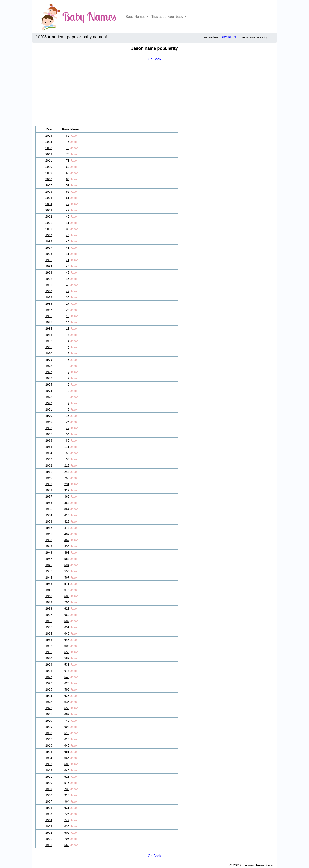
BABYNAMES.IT (229, 37)
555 (67, 571)
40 (68, 235)
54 (68, 434)
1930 (49, 658)
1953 (49, 521)
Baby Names (136, 17)
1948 (49, 553)
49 (68, 285)
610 (67, 733)
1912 (49, 770)
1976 (49, 378)
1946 (49, 565)
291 (67, 484)
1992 (49, 279)
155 (67, 453)
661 (67, 752)
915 (67, 795)
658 (67, 708)
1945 (49, 571)
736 (67, 789)
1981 (49, 347)
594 (67, 565)
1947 (49, 559)
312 (67, 490)
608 (67, 646)
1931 (49, 652)
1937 (49, 615)
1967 (49, 434)
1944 (49, 577)
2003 (49, 210)
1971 (49, 409)
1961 (49, 472)
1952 (49, 528)
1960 (49, 478)
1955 (49, 509)
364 (67, 509)
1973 (49, 397)
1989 (49, 297)
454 (67, 546)
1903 (49, 826)
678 (67, 590)
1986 (49, 316)
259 (67, 478)
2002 (49, 217)
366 (67, 497)
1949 (49, 546)
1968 (49, 428)
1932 (49, 646)
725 (67, 814)
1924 (49, 696)
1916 (49, 745)
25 (68, 422)
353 (67, 503)
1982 (49, 341)
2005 (49, 198)
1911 (49, 777)
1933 (49, 640)
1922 (49, 708)
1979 (49, 360)
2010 (49, 167)
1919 (49, 727)
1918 (49, 733)
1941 (49, 590)
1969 (49, 422)
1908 (49, 795)
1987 (49, 310)
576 (67, 783)
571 (67, 584)
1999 (49, 235)
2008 (49, 179)
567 (67, 577)
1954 (49, 515)
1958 (49, 490)
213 (67, 465)
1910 (49, 783)
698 (67, 727)
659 (67, 652)
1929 (49, 665)
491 (67, 553)
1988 (49, 304)
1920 (49, 721)
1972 (49, 403)
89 (68, 441)
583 (67, 559)
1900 (49, 845)
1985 (49, 322)
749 (67, 721)
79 (68, 148)
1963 (49, 459)
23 (68, 310)
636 (67, 702)
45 (68, 273)
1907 (49, 801)
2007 (49, 185)
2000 (49, 229)
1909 (49, 789)
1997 (49, 248)
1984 (49, 329)
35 (68, 297)
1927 (49, 677)
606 (67, 596)
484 (67, 534)
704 (67, 602)
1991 (49, 285)
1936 (49, 621)
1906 (49, 808)
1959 (49, 484)
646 (67, 677)
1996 (49, 254)
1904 (49, 820)
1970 (49, 416)
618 (67, 777)
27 (68, 304)
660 (67, 615)
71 (68, 161)
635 (67, 826)
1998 (49, 241)
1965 (49, 447)
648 (67, 633)
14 (68, 322)
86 (68, 136)
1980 (49, 353)
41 (68, 223)
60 (68, 179)
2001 (49, 223)
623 (67, 609)
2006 (49, 192)
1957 (49, 497)
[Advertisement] (154, 94)
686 (67, 764)
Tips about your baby (167, 17)
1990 (49, 291)
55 (68, 192)
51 (68, 198)
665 (67, 758)
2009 (49, 173)
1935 (49, 627)
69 (68, 167)
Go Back (154, 59)
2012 (49, 154)
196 (67, 459)
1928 (49, 671)
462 (67, 540)
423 (67, 521)
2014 (49, 142)
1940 (49, 596)
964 (67, 801)
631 (67, 808)
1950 (49, 540)
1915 (49, 752)
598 (67, 689)
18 (68, 316)
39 (68, 229)
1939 (49, 602)
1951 (49, 534)
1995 (49, 260)
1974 (49, 391)
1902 (49, 833)
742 (67, 820)
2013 (49, 148)
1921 (49, 714)
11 (68, 329)
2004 (49, 204)
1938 (49, 609)
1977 (49, 372)
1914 (49, 758)
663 (67, 845)
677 (67, 671)
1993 (49, 273)
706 (67, 839)
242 (67, 472)
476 (67, 528)
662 (67, 714)
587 (67, 621)
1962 (49, 465)
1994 (49, 266)
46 (68, 266)
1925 (49, 689)
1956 (49, 503)
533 (67, 665)
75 (68, 142)
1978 (49, 366)
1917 (49, 739)
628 (67, 696)
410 (67, 515)
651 (67, 627)
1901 (49, 839)
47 (68, 204)
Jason (74, 136)
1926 (49, 683)
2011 (49, 161)
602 (67, 833)
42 (68, 210)
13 (68, 416)
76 (68, 154)
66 (68, 173)
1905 (49, 814)
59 (68, 185)
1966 (49, 441)
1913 (49, 764)
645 (67, 745)
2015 (49, 136)
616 (67, 739)
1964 (49, 453)
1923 (49, 702)
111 (67, 447)
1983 (49, 335)
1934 (49, 633)
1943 (49, 584)
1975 (49, 385)
